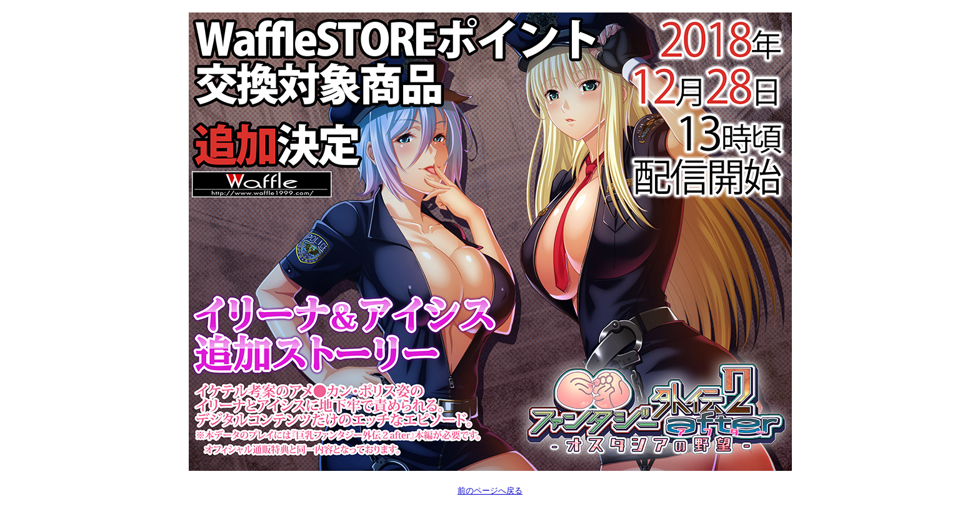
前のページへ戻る (490, 491)
